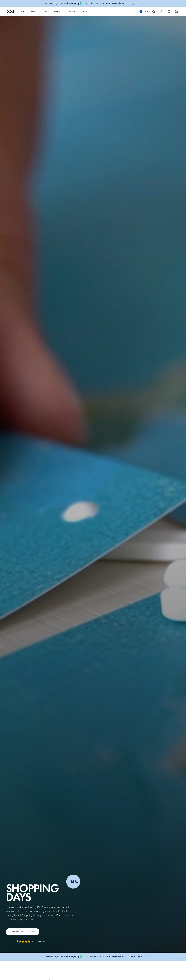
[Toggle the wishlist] (169, 12)
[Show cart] (176, 12)
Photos (34, 12)
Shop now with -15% (23, 932)
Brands (57, 12)
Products (71, 12)
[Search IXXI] (154, 12)
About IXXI (86, 12)
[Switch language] (144, 12)
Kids (45, 12)
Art (22, 12)
